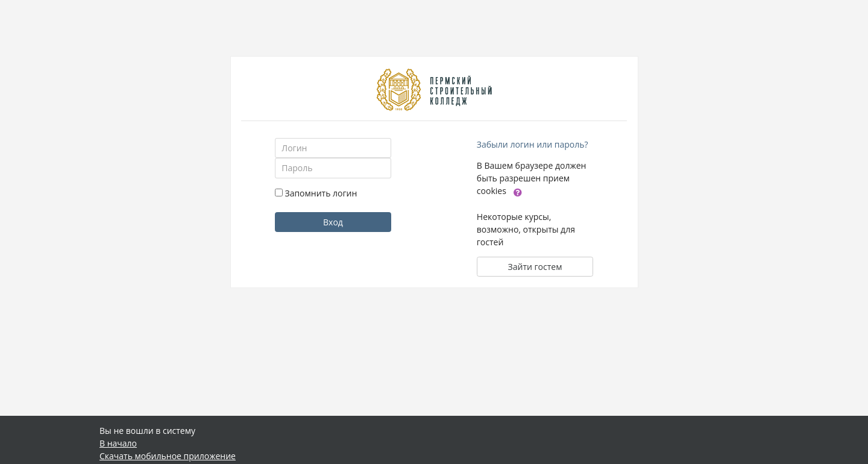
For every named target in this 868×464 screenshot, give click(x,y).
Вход (333, 222)
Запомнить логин (321, 193)
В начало (118, 443)
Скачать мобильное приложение (168, 456)
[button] (518, 192)
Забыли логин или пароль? (533, 144)
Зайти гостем (535, 267)
